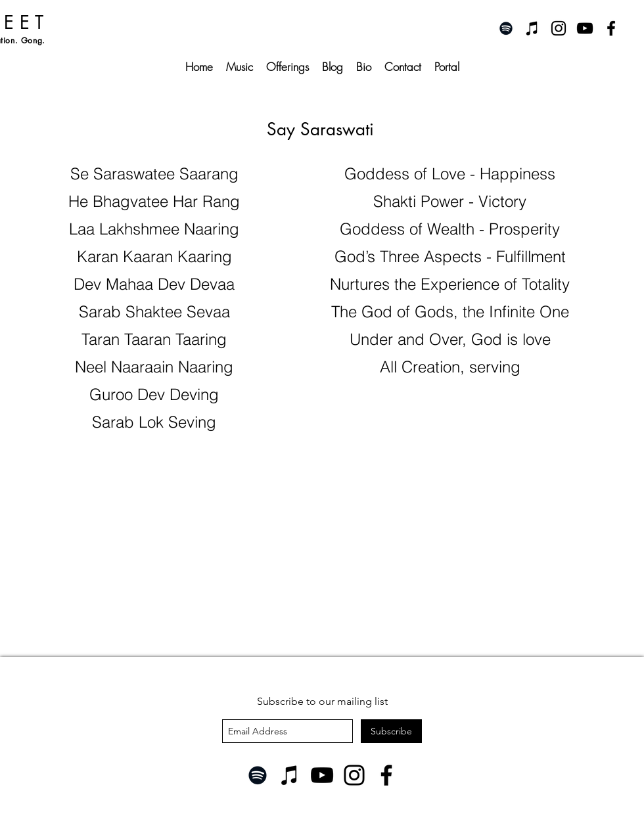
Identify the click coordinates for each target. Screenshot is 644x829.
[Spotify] (506, 28)
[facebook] (611, 28)
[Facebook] (386, 775)
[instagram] (559, 28)
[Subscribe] (391, 731)
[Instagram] (354, 775)
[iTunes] (532, 28)
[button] (287, 67)
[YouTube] (322, 775)
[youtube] (585, 28)
